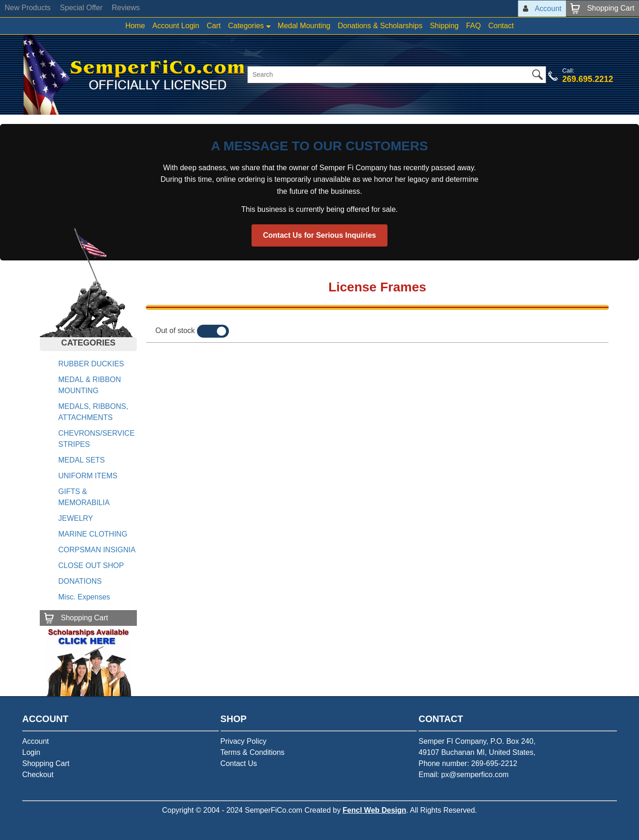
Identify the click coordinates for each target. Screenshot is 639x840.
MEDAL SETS (82, 460)
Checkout (38, 775)
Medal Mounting (304, 26)
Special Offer (81, 8)
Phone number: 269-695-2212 (468, 763)
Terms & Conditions (253, 752)
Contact (501, 26)
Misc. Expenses (84, 597)
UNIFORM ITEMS (88, 476)
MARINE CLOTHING (93, 534)
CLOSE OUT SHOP (91, 565)
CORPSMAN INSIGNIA (97, 550)
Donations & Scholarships (380, 26)
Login (31, 752)
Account (36, 741)
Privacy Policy (244, 741)
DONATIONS (80, 581)
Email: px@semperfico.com (464, 775)
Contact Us (239, 763)
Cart (214, 26)
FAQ (473, 26)
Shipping (444, 26)
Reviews (126, 8)
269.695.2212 (588, 79)
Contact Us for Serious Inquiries (319, 235)
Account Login (176, 26)
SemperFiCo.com (273, 810)
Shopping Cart (46, 763)
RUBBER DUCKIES (91, 364)
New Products (28, 8)
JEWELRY (76, 518)
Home (135, 26)
